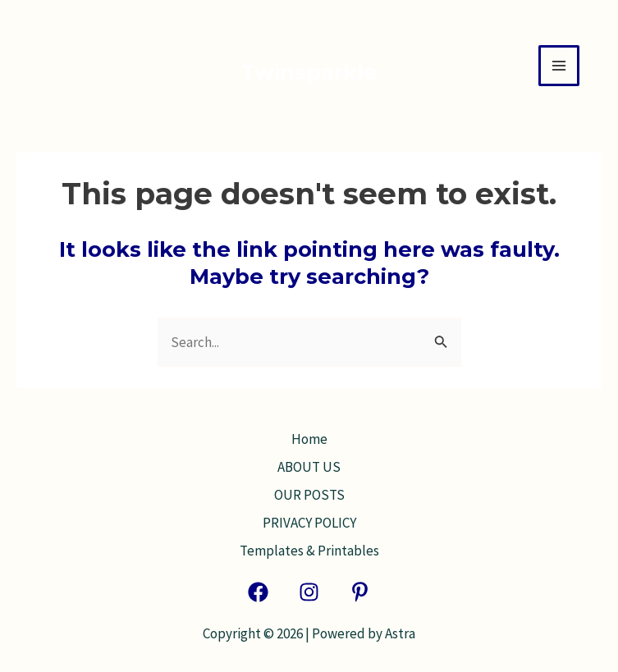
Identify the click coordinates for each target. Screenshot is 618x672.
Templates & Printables (309, 551)
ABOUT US (309, 467)
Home (309, 439)
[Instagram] (309, 592)
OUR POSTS (309, 495)
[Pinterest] (360, 592)
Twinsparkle (309, 72)
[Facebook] (258, 592)
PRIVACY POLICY (309, 523)
